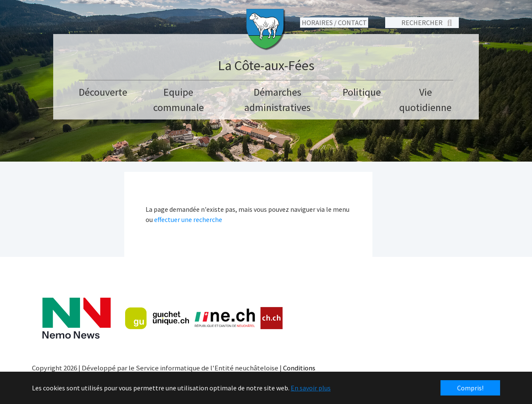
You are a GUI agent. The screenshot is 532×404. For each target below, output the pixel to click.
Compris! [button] (470, 388)
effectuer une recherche (188, 219)
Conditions (299, 368)
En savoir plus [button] (311, 388)
